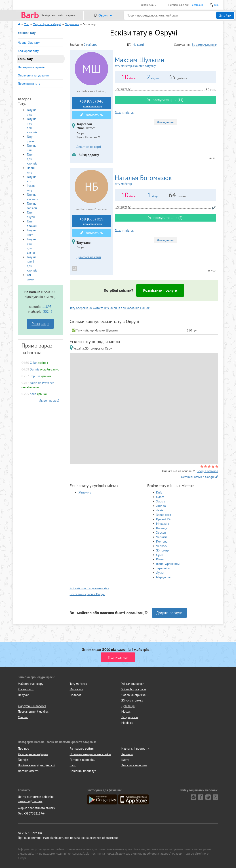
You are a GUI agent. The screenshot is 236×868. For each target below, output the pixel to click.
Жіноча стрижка (132, 700)
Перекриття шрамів (31, 67)
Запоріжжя (164, 515)
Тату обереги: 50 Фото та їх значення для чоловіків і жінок (110, 308)
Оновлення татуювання (34, 75)
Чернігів (162, 537)
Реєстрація (197, 5)
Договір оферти (29, 771)
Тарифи (23, 760)
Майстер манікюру (31, 684)
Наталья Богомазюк (165, 180)
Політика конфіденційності (36, 765)
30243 (48, 311)
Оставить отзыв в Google (200, 477)
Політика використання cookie (90, 754)
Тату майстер (78, 684)
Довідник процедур (83, 771)
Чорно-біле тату (29, 43)
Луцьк (160, 573)
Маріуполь (163, 577)
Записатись (92, 115)
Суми (160, 555)
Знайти (225, 15)
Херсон (161, 533)
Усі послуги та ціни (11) (165, 100)
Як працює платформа (33, 754)
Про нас (23, 749)
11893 (47, 306)
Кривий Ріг (164, 519)
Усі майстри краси (134, 689)
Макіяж (23, 717)
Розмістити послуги (160, 290)
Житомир (85, 492)
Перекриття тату (29, 84)
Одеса (160, 497)
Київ (159, 492)
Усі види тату (27, 33)
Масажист (76, 689)
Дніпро (161, 506)
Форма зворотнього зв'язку (36, 808)
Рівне (160, 559)
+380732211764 (35, 813)
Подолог (75, 695)
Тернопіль (163, 568)
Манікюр (127, 723)
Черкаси (162, 546)
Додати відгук (124, 113)
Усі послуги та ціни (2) (165, 218)
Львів (160, 510)
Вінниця (162, 528)
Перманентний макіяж (33, 712)
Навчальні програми (135, 749)
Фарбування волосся (32, 706)
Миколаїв (163, 524)
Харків (161, 501)
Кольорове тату (28, 51)
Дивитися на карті (89, 147)
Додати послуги (169, 613)
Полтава (162, 541)
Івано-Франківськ (168, 564)
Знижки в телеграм (134, 765)
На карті (136, 45)
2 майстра (91, 45)
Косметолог (26, 689)
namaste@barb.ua (30, 801)
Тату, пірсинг (130, 717)
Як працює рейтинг (83, 749)
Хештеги (127, 754)
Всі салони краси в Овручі (87, 594)
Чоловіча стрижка (133, 695)
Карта (125, 760)
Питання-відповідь (82, 760)
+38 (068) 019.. (93, 221)
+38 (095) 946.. (93, 103)
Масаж (126, 712)
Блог (73, 765)
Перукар (24, 695)
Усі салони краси (133, 684)
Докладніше (165, 122)
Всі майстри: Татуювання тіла (90, 588)
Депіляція (128, 706)
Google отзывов (207, 471)
